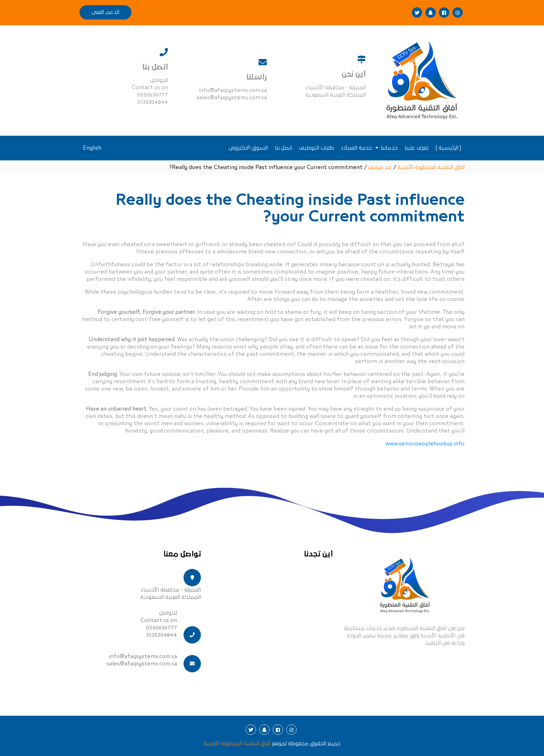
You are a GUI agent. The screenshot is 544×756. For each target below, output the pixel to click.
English (92, 148)
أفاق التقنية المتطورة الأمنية (237, 744)
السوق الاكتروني (248, 148)
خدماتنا (389, 148)
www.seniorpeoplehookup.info (425, 444)
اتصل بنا (283, 148)
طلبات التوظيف (317, 148)
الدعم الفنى (105, 12)
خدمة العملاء (356, 148)
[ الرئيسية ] (448, 148)
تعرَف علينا (416, 148)
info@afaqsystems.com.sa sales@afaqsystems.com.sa (142, 660)
